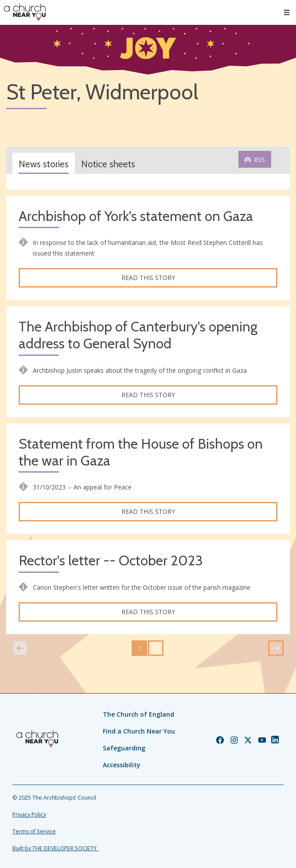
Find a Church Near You (139, 731)
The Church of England (138, 714)
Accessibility (122, 765)
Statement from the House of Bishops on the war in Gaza (141, 452)
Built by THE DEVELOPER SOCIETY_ (56, 848)
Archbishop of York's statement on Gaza (136, 216)
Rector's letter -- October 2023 (111, 561)
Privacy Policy (29, 815)
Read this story (148, 278)
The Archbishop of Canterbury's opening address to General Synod (138, 335)
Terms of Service (34, 831)
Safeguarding (124, 748)
